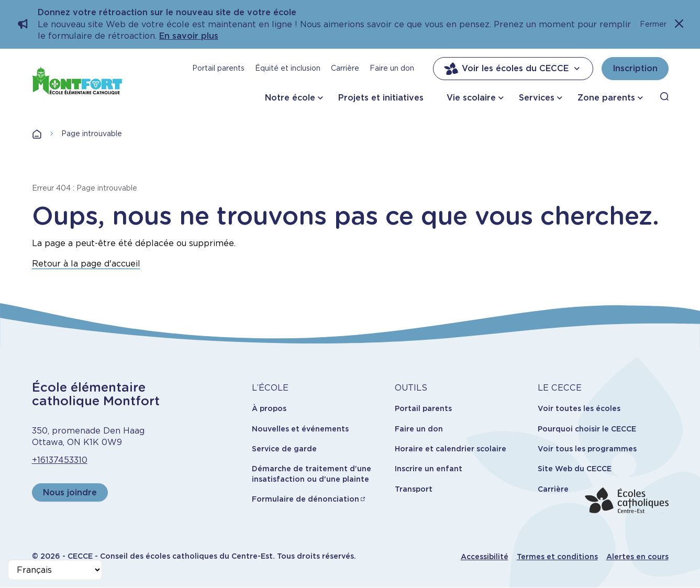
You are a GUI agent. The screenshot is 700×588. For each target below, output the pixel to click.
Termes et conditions (557, 557)
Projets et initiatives (381, 98)
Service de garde (284, 449)
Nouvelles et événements (300, 429)
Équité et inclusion (288, 68)
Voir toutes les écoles (579, 408)
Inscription (635, 68)
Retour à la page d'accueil (86, 264)
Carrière (345, 68)
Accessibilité (485, 557)
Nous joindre (70, 492)
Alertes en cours (637, 557)
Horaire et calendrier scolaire (451, 449)
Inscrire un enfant (429, 469)
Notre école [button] (290, 98)
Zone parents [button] (606, 98)
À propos (269, 408)
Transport (414, 489)
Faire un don (392, 68)
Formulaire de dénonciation (305, 499)
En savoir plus (189, 36)
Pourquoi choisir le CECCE (587, 429)
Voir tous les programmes (587, 449)
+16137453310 (60, 460)
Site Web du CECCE (575, 469)
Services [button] (537, 98)
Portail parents (218, 68)
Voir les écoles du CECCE (513, 69)
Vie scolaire (471, 98)
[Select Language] (55, 570)
